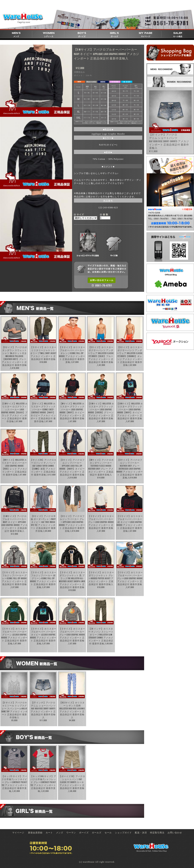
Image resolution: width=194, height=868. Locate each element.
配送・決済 (141, 833)
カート (49, 833)
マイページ (18, 833)
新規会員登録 (35, 833)
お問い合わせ (175, 833)
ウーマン (71, 833)
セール (108, 833)
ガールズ (97, 833)
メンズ (60, 833)
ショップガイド (123, 833)
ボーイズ (84, 833)
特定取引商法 (157, 833)
